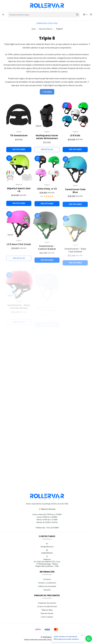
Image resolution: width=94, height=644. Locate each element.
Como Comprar (47, 617)
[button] (47, 92)
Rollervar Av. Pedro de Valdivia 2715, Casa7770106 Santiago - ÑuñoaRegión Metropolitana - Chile (47, 561)
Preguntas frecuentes (47, 603)
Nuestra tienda (47, 613)
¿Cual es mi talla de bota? (47, 606)
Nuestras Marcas (46, 29)
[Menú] (3, 15)
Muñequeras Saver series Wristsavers (47, 148)
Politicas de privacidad (47, 586)
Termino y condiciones (47, 583)
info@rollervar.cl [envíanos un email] (47, 545)
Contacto (47, 579)
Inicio (34, 29)
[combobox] (44, 15)
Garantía (47, 590)
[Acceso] (85, 15)
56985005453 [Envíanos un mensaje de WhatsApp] (47, 552)
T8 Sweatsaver (19, 143)
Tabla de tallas (47, 610)
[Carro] (91, 15)
